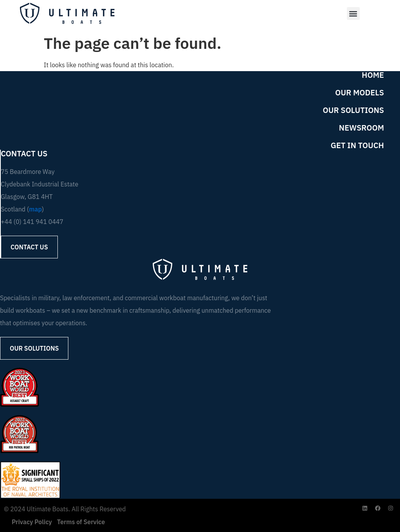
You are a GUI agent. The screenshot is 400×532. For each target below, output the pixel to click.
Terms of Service (81, 522)
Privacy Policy (32, 522)
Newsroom (362, 128)
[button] (353, 13)
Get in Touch (358, 145)
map (35, 209)
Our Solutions (353, 110)
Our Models (360, 93)
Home (373, 75)
